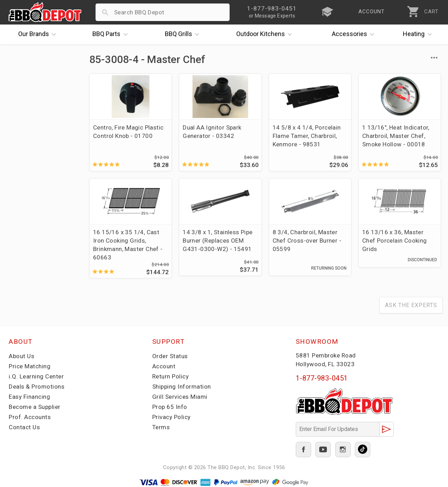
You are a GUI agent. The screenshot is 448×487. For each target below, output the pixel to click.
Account (164, 366)
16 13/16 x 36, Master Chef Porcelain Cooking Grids (395, 241)
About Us (22, 356)
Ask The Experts (411, 305)
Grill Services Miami (180, 397)
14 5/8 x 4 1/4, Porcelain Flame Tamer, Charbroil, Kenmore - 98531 (307, 136)
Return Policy (171, 376)
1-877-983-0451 (322, 378)
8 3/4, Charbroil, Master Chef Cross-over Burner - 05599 (307, 241)
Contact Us (24, 427)
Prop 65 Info (170, 407)
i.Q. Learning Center (36, 376)
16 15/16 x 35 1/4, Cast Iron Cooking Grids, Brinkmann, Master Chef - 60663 (128, 245)
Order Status (170, 356)
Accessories (355, 34)
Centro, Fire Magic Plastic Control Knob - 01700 (128, 132)
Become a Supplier (35, 407)
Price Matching (30, 366)
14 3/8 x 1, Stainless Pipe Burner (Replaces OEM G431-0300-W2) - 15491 (218, 241)
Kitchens (266, 34)
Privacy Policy (171, 417)
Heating (419, 34)
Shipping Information (182, 387)
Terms (161, 427)
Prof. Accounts (30, 417)
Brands (39, 34)
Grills (184, 34)
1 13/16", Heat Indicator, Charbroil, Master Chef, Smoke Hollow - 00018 (396, 136)
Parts (112, 34)
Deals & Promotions (37, 387)
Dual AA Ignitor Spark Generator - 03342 (212, 132)
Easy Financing (29, 397)
